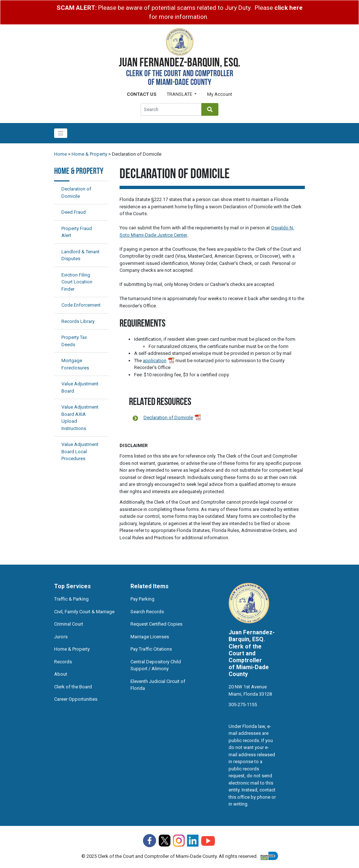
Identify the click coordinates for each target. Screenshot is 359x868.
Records (63, 662)
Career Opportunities (76, 699)
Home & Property (89, 154)
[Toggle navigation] (61, 133)
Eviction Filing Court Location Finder (77, 282)
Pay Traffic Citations (151, 649)
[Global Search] (171, 109)
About (61, 674)
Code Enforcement (81, 305)
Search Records (147, 612)
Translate (180, 94)
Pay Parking (142, 599)
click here (289, 8)
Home (60, 154)
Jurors (61, 637)
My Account (220, 94)
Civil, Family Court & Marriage (84, 612)
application (155, 361)
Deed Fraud (74, 212)
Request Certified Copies (156, 624)
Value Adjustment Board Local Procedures (80, 451)
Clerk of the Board (73, 687)
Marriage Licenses (150, 637)
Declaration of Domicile (168, 417)
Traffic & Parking (71, 599)
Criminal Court (69, 624)
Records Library (78, 321)
